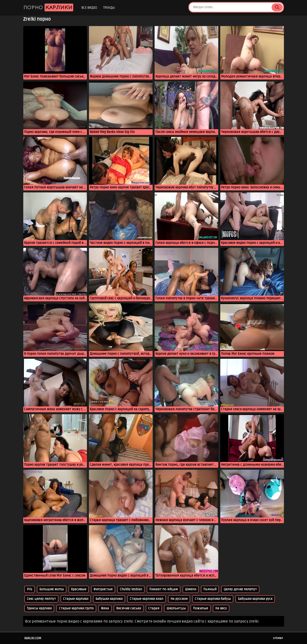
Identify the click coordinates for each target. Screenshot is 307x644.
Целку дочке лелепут (240, 589)
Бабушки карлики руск (255, 599)
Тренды (109, 8)
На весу (221, 608)
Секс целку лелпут (41, 599)
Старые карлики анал (147, 599)
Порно (48, 7)
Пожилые (201, 608)
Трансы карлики (39, 608)
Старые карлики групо (76, 608)
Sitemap (278, 638)
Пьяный (210, 589)
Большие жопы (52, 589)
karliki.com (33, 638)
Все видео (89, 8)
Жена (105, 608)
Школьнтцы (176, 608)
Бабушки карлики (109, 599)
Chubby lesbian (131, 589)
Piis (30, 589)
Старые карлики (76, 599)
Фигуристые (103, 589)
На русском (179, 599)
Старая (154, 608)
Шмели (191, 589)
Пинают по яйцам (164, 589)
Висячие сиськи (129, 608)
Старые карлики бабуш (213, 599)
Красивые (79, 589)
